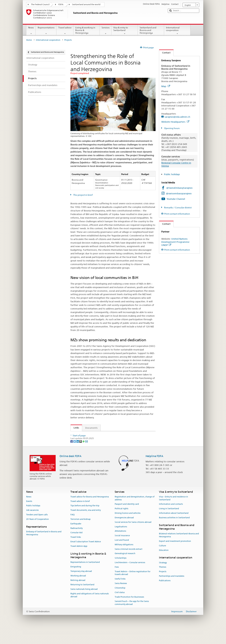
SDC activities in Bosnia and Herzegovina (96, 435)
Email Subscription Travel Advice (86, 557)
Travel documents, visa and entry (86, 525)
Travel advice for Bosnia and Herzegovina (90, 512)
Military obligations (124, 560)
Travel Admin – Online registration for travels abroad (133, 588)
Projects (163, 587)
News (31, 31)
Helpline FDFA (154, 471)
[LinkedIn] (78, 456)
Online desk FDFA (70, 471)
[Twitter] (75, 456)
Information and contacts (171, 519)
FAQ (72, 530)
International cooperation (177, 31)
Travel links (76, 552)
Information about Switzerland (174, 528)
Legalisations (121, 542)
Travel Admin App (79, 561)
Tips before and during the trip (85, 521)
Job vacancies (32, 525)
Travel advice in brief (80, 516)
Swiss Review (121, 598)
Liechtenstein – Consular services (130, 578)
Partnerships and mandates (172, 591)
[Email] (87, 456)
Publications (165, 596)
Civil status (120, 607)
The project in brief (83, 195)
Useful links (120, 594)
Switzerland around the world (86, 4)
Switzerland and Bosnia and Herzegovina (151, 31)
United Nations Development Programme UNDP (175, 242)
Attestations (120, 546)
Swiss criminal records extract (129, 564)
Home (29, 40)
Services (106, 31)
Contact (165, 53)
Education (164, 565)
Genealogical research (125, 569)
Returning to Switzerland (82, 600)
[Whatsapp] (84, 456)
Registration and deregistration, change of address (135, 513)
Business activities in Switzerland (174, 533)
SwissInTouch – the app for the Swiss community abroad (132, 618)
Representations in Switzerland (85, 577)
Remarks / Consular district (178, 208)
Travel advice (65, 31)
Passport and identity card (127, 519)
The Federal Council (40, 4)
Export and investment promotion (175, 556)
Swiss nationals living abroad (84, 604)
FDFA (61, 4)
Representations (46, 31)
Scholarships (121, 573)
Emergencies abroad (124, 533)
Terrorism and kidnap (81, 534)
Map (166, 86)
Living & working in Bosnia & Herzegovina (87, 31)
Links (75, 428)
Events (29, 516)
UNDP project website (86, 440)
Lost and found (122, 555)
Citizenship (120, 603)
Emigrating (76, 582)
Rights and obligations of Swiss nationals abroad (90, 610)
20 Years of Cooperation (37, 534)
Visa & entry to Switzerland (125, 31)
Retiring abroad (78, 595)
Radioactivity (77, 543)
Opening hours (172, 128)
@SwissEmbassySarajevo (179, 188)
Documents (91, 428)
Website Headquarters (175, 122)
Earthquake (76, 539)
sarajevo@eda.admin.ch (177, 117)
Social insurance (122, 551)
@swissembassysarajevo (179, 193)
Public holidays (172, 174)
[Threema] (81, 456)
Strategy (163, 578)
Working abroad (78, 591)
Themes (163, 582)
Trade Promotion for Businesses (129, 612)
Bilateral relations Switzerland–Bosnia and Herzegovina (179, 550)
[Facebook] (72, 456)
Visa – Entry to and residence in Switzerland (173, 513)
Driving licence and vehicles (128, 528)
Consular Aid (76, 548)
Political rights (121, 524)
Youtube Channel (176, 199)
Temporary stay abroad (81, 586)
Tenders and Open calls (37, 530)
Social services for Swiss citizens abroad (133, 537)
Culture (162, 561)
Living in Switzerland (169, 524)
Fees (117, 582)
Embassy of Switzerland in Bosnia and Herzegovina (44, 548)
